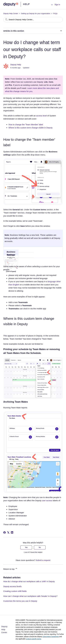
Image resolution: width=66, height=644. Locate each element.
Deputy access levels (12, 586)
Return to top (11, 569)
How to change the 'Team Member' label (26, 124)
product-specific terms (33, 639)
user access (47, 500)
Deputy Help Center (11, 13)
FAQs (55, 13)
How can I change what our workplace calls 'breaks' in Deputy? (30, 596)
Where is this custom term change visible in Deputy (31, 128)
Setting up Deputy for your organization (36, 13)
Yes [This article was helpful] (26, 547)
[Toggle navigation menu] (52, 4)
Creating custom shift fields (15, 591)
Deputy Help (16, 65)
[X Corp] (8, 532)
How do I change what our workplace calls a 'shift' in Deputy (29, 581)
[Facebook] (5, 532)
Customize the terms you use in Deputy (20, 601)
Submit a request (43, 560)
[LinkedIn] (12, 532)
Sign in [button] (57, 5)
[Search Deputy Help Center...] (33, 20)
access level (42, 116)
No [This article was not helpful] (40, 547)
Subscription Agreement (51, 637)
